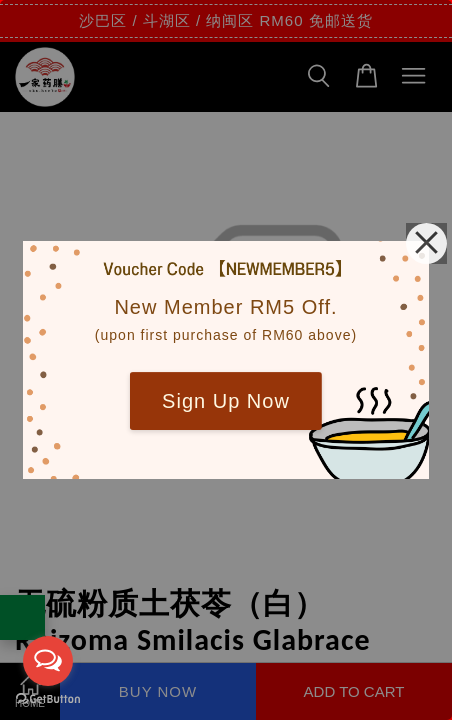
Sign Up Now (226, 401)
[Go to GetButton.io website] (48, 699)
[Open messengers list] (48, 661)
